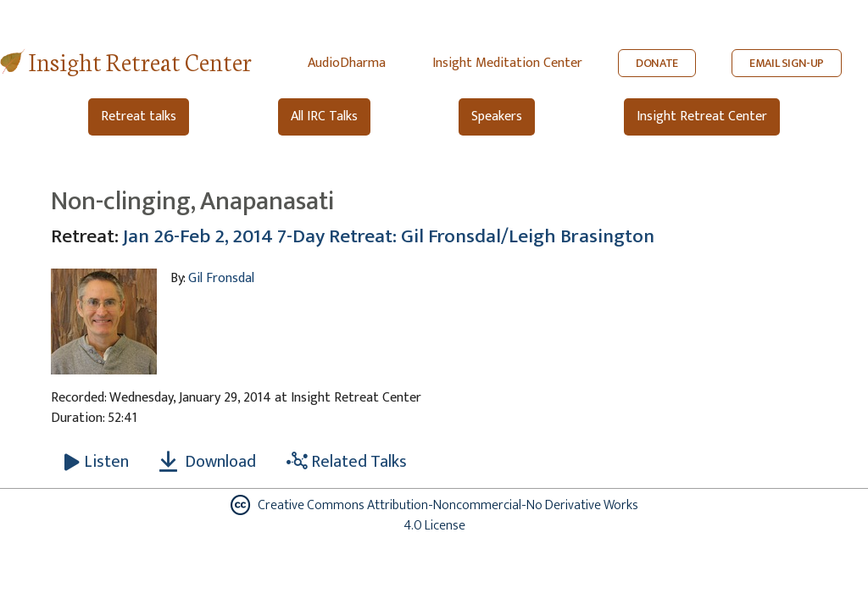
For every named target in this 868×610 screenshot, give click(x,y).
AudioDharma (347, 63)
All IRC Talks (324, 116)
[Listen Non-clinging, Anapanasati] (97, 462)
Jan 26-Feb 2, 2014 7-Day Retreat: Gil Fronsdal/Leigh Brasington (389, 236)
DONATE (657, 63)
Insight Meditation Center (507, 63)
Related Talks (347, 462)
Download (208, 462)
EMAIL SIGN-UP (787, 63)
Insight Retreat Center (140, 61)
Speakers (497, 116)
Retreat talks (139, 116)
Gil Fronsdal (221, 278)
